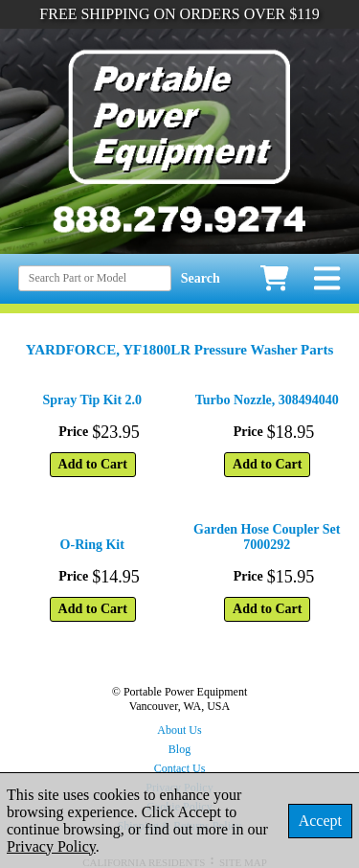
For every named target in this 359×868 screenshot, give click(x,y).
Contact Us (180, 768)
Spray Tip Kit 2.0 (92, 400)
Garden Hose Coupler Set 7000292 (267, 537)
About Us (179, 730)
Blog (179, 749)
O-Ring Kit (92, 545)
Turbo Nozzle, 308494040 (267, 400)
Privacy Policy (51, 846)
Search (201, 278)
